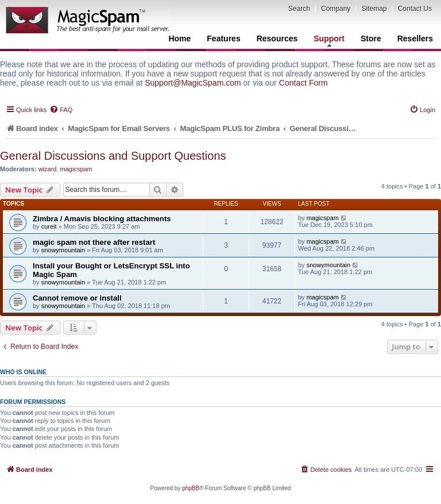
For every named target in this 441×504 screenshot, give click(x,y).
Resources (277, 39)
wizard (48, 169)
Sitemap (374, 9)
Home (179, 39)
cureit (49, 226)
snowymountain (63, 250)
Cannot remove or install (77, 298)
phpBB (191, 488)
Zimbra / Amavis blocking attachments (102, 219)
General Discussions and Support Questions (113, 156)
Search (299, 9)
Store (371, 39)
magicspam (76, 169)
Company (336, 9)
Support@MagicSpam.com (193, 83)
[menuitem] (61, 110)
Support (329, 40)
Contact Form (303, 83)
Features (223, 39)
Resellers (415, 39)
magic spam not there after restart (94, 242)
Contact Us (415, 9)
